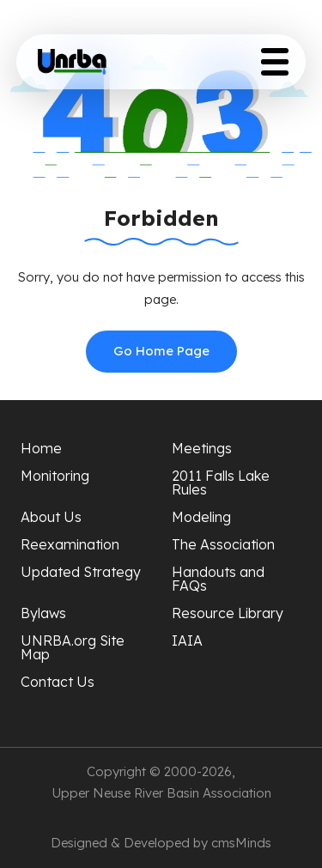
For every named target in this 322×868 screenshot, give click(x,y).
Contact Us (58, 682)
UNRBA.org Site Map (73, 647)
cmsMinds (241, 843)
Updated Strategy (81, 572)
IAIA (187, 640)
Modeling (201, 517)
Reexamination (70, 544)
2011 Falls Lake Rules (221, 483)
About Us (51, 517)
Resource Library (228, 613)
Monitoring (55, 476)
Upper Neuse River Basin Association (161, 793)
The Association (223, 544)
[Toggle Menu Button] (275, 62)
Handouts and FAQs (218, 579)
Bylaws (43, 613)
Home (41, 448)
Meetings (202, 448)
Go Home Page (161, 351)
